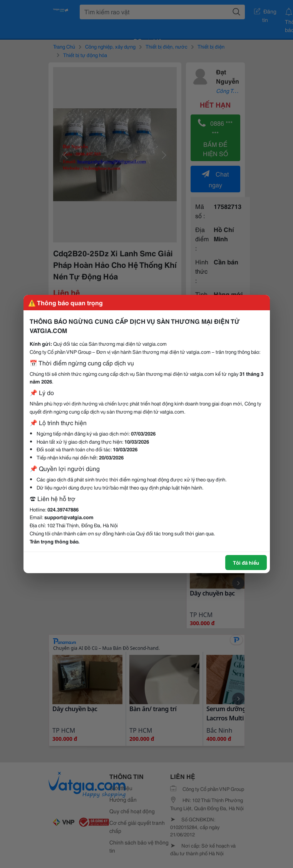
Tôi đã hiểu (246, 562)
